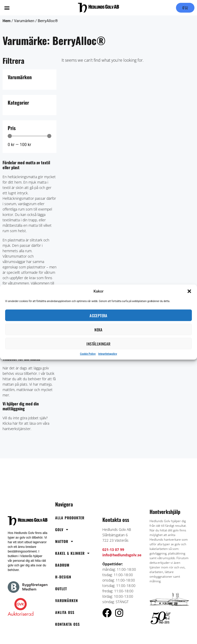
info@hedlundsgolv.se (122, 555)
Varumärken (67, 600)
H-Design (63, 577)
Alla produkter (70, 518)
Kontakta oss (67, 624)
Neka (98, 329)
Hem (7, 21)
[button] (189, 291)
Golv (62, 530)
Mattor (64, 541)
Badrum (62, 565)
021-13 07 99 (113, 550)
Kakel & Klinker (72, 553)
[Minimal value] (29, 136)
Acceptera (98, 315)
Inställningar (98, 343)
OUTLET (61, 589)
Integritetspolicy (108, 354)
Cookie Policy (88, 354)
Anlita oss (65, 612)
